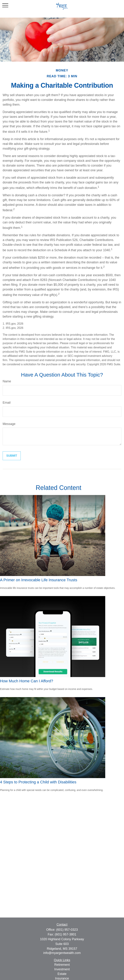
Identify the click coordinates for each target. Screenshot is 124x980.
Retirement (62, 965)
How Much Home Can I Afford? (27, 681)
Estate (62, 974)
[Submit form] (12, 456)
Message (9, 424)
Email (7, 403)
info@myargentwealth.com (62, 953)
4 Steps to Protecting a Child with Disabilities (38, 782)
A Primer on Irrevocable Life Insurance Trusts (39, 580)
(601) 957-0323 (67, 930)
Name (7, 381)
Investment (62, 969)
